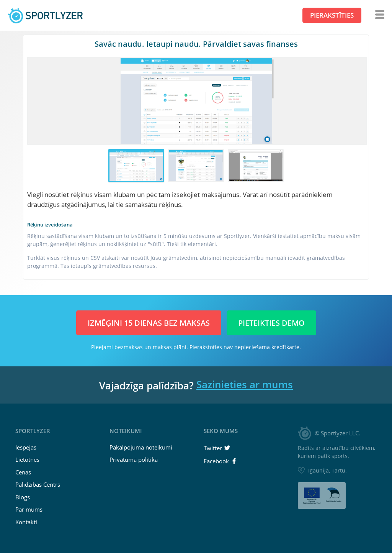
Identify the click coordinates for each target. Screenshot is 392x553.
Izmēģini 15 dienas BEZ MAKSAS (149, 323)
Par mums (29, 509)
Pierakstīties (332, 15)
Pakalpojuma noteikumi (141, 447)
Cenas (23, 472)
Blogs (23, 497)
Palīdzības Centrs (38, 484)
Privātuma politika (134, 459)
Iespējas (26, 447)
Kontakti (26, 522)
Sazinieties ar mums (245, 384)
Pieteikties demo (271, 323)
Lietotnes (27, 459)
